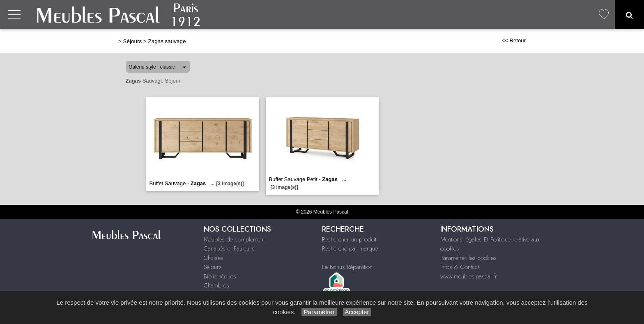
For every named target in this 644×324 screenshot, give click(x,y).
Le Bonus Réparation (347, 267)
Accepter (357, 312)
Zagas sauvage (167, 41)
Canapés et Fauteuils (229, 248)
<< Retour (514, 40)
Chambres (216, 285)
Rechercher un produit (349, 239)
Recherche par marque (350, 248)
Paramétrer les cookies (468, 258)
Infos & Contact (460, 267)
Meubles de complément (234, 239)
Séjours (133, 41)
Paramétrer (319, 312)
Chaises (214, 258)
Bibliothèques (220, 276)
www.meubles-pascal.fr (469, 276)
